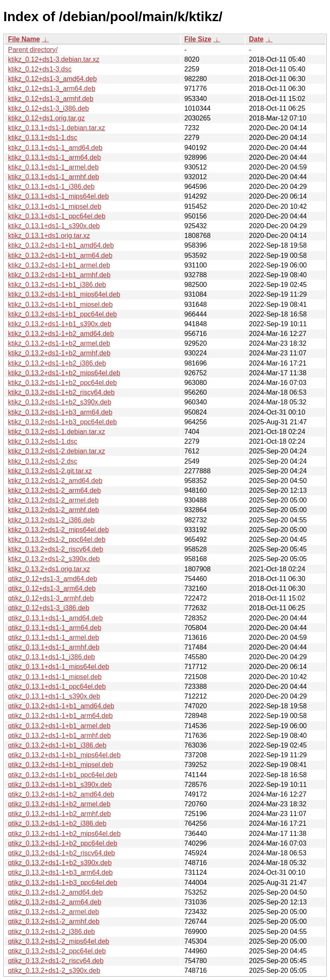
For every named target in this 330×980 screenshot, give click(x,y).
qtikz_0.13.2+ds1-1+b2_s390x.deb (60, 863)
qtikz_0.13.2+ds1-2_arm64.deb (55, 902)
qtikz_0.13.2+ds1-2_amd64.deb (55, 892)
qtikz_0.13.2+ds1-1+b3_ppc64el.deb (63, 883)
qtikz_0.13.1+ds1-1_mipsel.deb (55, 677)
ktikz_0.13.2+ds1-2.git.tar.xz (50, 471)
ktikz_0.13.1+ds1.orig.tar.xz (49, 236)
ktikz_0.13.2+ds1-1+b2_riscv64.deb (61, 392)
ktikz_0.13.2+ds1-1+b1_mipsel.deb (60, 304)
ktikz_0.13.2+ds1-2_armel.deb (53, 500)
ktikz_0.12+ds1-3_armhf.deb (51, 99)
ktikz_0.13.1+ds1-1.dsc (43, 138)
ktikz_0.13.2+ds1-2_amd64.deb (55, 481)
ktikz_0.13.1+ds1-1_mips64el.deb (58, 196)
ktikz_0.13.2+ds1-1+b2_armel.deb (59, 343)
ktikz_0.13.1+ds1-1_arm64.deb (54, 157)
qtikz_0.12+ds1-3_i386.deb (49, 608)
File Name (24, 39)
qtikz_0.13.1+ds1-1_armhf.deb (54, 647)
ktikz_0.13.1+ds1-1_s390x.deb (54, 226)
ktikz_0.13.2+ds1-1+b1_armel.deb (59, 265)
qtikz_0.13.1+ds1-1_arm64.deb (55, 628)
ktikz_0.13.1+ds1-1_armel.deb (53, 167)
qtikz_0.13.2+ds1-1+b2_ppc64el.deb (63, 843)
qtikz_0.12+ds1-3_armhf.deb (51, 598)
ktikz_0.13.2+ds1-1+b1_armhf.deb (59, 275)
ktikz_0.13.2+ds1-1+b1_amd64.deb (61, 245)
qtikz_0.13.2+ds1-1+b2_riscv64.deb (62, 853)
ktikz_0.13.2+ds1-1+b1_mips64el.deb (64, 294)
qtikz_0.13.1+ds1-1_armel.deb (54, 637)
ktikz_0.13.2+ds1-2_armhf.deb (54, 510)
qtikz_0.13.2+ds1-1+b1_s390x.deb (60, 785)
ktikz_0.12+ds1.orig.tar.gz (46, 118)
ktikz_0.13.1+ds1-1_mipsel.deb (55, 206)
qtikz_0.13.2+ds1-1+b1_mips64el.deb (64, 755)
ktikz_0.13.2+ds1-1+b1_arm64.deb (60, 255)
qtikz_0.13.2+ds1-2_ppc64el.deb (57, 951)
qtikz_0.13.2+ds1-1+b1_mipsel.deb (61, 765)
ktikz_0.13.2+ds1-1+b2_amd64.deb (61, 334)
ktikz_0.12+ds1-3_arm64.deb (52, 89)
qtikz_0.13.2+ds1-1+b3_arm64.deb (60, 872)
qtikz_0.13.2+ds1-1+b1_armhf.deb (60, 736)
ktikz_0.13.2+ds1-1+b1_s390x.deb (60, 324)
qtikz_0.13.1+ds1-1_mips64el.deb (59, 667)
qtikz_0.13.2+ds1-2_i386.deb (51, 932)
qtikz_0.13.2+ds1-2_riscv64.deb (56, 961)
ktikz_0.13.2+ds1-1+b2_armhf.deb (59, 353)
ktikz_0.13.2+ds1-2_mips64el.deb (58, 530)
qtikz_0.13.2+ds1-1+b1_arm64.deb (60, 716)
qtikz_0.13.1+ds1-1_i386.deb (51, 657)
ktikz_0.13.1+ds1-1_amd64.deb (55, 148)
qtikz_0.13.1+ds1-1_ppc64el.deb (57, 687)
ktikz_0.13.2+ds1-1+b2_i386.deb (57, 363)
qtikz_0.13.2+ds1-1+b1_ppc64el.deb (63, 775)
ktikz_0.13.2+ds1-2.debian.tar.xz (57, 451)
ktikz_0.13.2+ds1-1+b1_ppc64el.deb (62, 314)
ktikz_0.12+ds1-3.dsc (40, 69)
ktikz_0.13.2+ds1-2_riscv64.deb (55, 549)
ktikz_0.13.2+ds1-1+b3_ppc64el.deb (62, 422)
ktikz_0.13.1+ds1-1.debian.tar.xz (57, 128)
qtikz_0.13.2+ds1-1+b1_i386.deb (57, 745)
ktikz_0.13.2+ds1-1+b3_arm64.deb (60, 412)
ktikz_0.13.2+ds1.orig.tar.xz (49, 569)
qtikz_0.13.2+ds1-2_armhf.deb (54, 921)
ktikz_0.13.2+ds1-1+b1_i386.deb (57, 285)
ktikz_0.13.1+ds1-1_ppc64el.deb (57, 216)
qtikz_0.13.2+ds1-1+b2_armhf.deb (60, 814)
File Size (198, 39)
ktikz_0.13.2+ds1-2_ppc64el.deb (57, 539)
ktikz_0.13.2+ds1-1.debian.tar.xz (57, 432)
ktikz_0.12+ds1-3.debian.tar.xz (54, 59)
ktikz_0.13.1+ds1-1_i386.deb (51, 187)
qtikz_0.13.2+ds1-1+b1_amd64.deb (61, 706)
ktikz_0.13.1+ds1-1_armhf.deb (54, 177)
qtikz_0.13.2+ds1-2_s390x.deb (54, 970)
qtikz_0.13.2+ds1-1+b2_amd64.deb (61, 794)
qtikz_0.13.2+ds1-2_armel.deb (54, 912)
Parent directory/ (33, 50)
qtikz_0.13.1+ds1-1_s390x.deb (54, 696)
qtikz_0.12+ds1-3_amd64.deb (53, 579)
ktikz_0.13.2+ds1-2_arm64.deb (54, 490)
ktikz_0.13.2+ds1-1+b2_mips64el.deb (64, 373)
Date (256, 39)
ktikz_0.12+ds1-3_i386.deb (49, 108)
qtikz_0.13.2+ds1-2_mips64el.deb (59, 941)
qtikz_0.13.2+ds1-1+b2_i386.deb (57, 823)
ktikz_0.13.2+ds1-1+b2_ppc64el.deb (62, 383)
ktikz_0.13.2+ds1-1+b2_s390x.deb (60, 402)
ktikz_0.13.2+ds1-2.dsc (43, 461)
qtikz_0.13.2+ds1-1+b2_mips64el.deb (64, 834)
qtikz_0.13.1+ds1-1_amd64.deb (55, 618)
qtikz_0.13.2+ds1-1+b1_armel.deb (59, 726)
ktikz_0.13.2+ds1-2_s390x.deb (54, 559)
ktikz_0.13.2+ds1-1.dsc (43, 441)
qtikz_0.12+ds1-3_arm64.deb (52, 588)
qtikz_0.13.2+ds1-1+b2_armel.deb (59, 804)
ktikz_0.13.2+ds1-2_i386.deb (51, 520)
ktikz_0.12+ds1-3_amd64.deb (52, 79)
